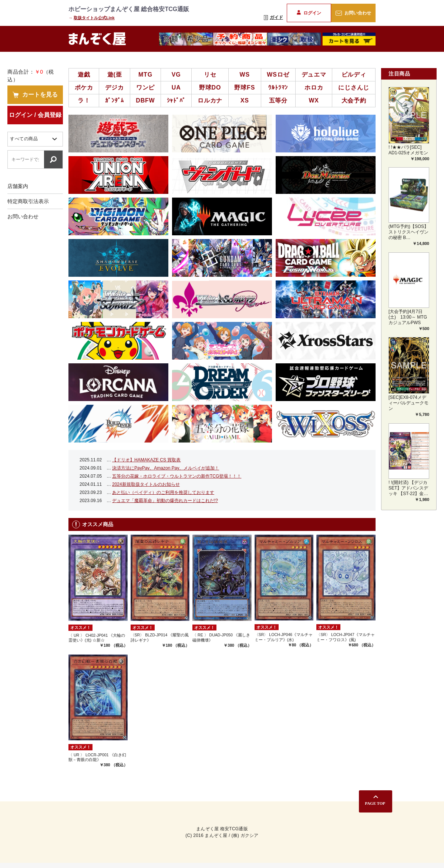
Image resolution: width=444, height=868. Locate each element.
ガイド (273, 17)
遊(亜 (115, 75)
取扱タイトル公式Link (94, 18)
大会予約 (354, 100)
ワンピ (145, 88)
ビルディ (354, 75)
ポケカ (84, 88)
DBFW (145, 100)
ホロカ (314, 88)
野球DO (210, 88)
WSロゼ (278, 75)
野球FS (245, 88)
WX (314, 100)
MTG (145, 75)
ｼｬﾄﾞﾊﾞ (176, 100)
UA (176, 88)
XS (245, 100)
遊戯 (84, 75)
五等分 (278, 100)
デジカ (114, 88)
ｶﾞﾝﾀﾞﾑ (115, 100)
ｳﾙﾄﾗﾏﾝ (278, 88)
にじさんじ (354, 88)
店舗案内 (18, 186)
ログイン (309, 13)
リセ (210, 75)
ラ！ (84, 100)
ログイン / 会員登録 (35, 115)
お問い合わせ (353, 13)
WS (245, 75)
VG (176, 75)
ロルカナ (210, 100)
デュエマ (314, 75)
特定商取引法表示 (28, 201)
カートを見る (35, 95)
